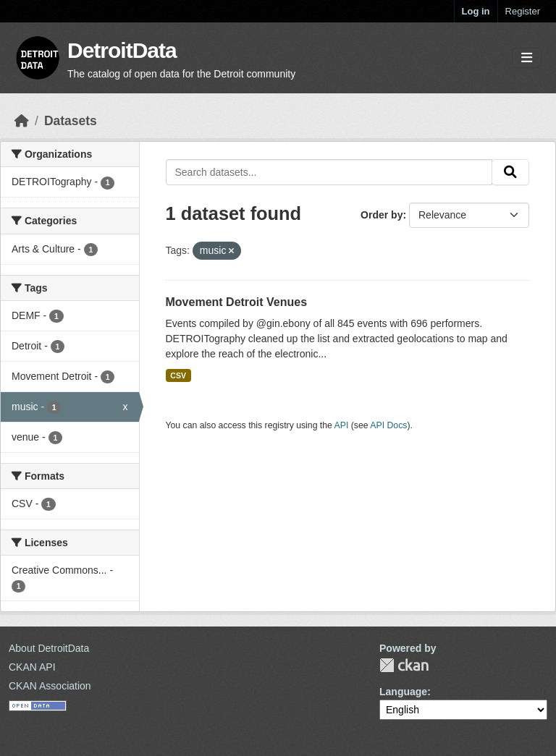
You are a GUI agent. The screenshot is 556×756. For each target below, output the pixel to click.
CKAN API (32, 667)
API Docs (388, 425)
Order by (382, 215)
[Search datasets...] (329, 172)
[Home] (22, 121)
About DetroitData (49, 648)
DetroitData (122, 50)
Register (523, 11)
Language (403, 692)
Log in (476, 11)
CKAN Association (50, 686)
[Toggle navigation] (527, 58)
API (342, 425)
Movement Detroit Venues (237, 302)
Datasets (71, 121)
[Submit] (510, 172)
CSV (178, 375)
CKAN (404, 665)
